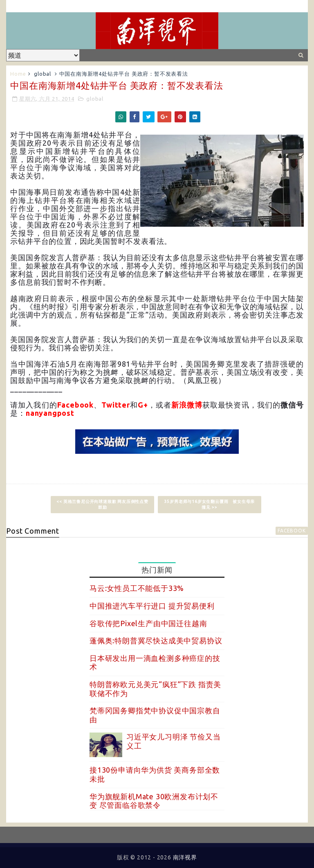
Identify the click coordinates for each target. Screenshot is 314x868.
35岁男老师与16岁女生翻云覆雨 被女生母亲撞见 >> (210, 504)
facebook (292, 531)
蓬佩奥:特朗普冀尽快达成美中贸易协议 (156, 640)
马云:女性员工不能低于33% (137, 588)
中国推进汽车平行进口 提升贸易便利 (152, 606)
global (43, 74)
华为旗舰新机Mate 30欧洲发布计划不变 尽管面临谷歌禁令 (154, 801)
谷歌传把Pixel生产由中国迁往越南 (148, 623)
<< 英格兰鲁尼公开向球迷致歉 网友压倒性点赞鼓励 (102, 504)
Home (18, 74)
